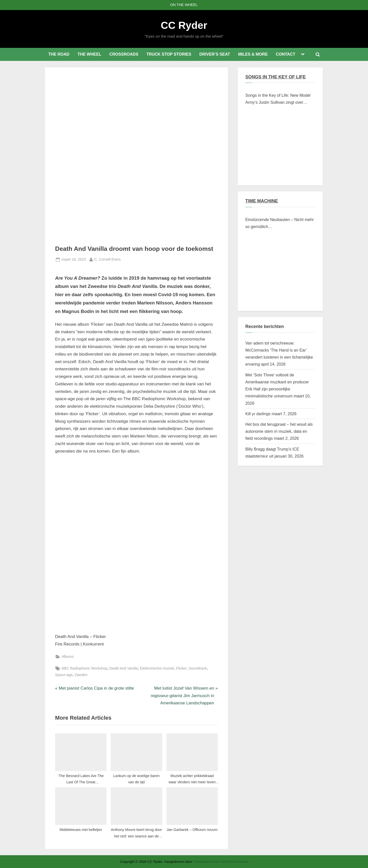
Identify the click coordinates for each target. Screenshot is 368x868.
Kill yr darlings (258, 414)
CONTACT (286, 54)
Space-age (64, 675)
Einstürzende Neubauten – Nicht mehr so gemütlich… (280, 223)
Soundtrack (198, 668)
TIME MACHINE (262, 201)
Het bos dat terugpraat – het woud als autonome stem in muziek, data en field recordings (279, 431)
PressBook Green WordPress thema (221, 862)
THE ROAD (59, 54)
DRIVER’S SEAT (215, 54)
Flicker (181, 668)
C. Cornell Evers (108, 259)
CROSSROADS (124, 54)
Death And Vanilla (124, 668)
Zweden (81, 675)
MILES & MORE (253, 54)
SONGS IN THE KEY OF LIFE (275, 77)
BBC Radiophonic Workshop (84, 668)
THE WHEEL (89, 54)
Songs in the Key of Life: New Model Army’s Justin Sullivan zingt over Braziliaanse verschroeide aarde (278, 99)
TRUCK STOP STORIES (169, 54)
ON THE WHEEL (184, 5)
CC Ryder (184, 25)
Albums (68, 657)
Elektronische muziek (157, 668)
